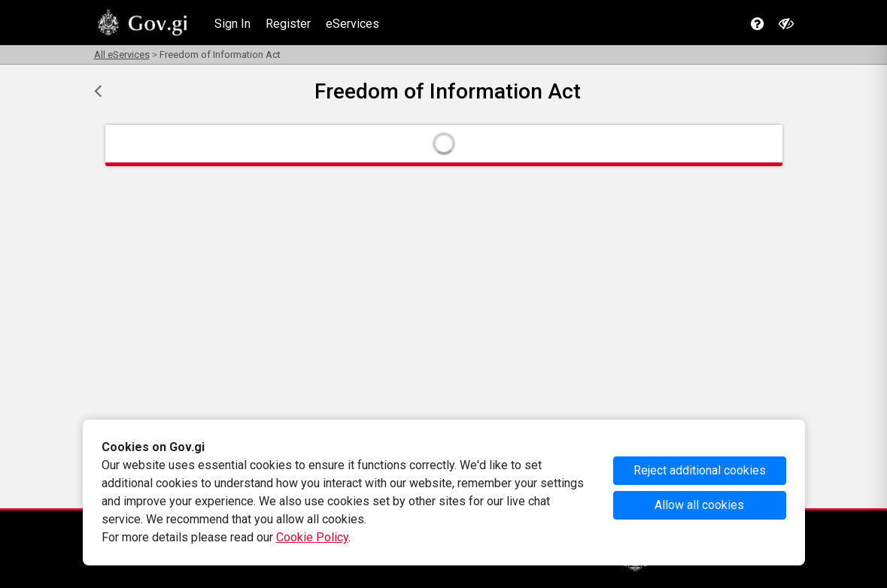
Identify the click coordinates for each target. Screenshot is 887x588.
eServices (352, 24)
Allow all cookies (699, 505)
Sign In (232, 24)
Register (288, 24)
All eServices (122, 55)
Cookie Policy (312, 537)
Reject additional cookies (700, 470)
